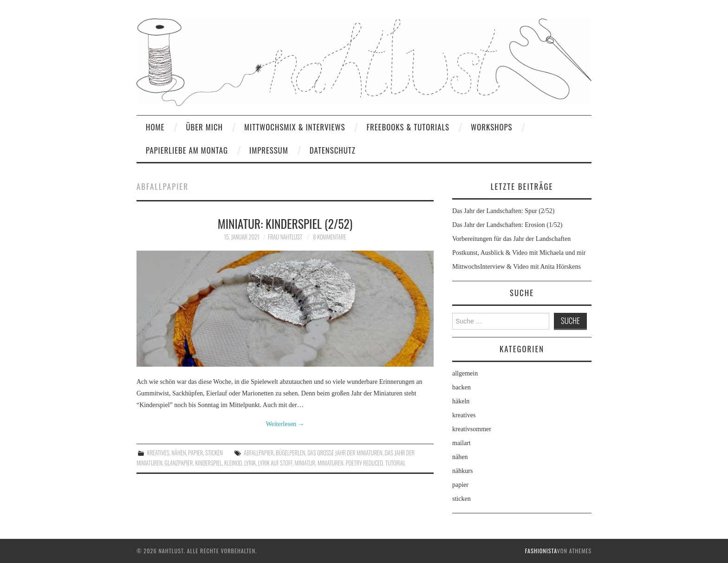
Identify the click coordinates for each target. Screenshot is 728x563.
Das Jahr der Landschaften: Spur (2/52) (503, 211)
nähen (179, 453)
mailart (461, 443)
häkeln (461, 401)
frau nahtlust (285, 237)
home (155, 127)
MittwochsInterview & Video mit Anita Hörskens (517, 267)
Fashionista (541, 551)
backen (461, 387)
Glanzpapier (179, 463)
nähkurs (462, 471)
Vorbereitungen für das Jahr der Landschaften (511, 239)
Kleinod (233, 463)
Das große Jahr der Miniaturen (345, 453)
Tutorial (396, 463)
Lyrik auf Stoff (275, 463)
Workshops (492, 127)
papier (195, 453)
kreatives (158, 453)
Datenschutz (333, 150)
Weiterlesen (285, 424)
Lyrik (250, 463)
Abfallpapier (259, 453)
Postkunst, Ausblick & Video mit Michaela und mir (519, 253)
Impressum (269, 150)
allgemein (465, 373)
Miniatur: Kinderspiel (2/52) (285, 223)
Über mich (204, 127)
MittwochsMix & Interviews (295, 127)
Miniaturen (331, 463)
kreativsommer (472, 429)
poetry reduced (364, 463)
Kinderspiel (208, 463)
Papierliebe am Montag (187, 150)
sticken (214, 453)
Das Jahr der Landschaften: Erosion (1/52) (507, 225)
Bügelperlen (290, 453)
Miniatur (305, 463)
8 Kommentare (329, 237)
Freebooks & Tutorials (408, 127)
